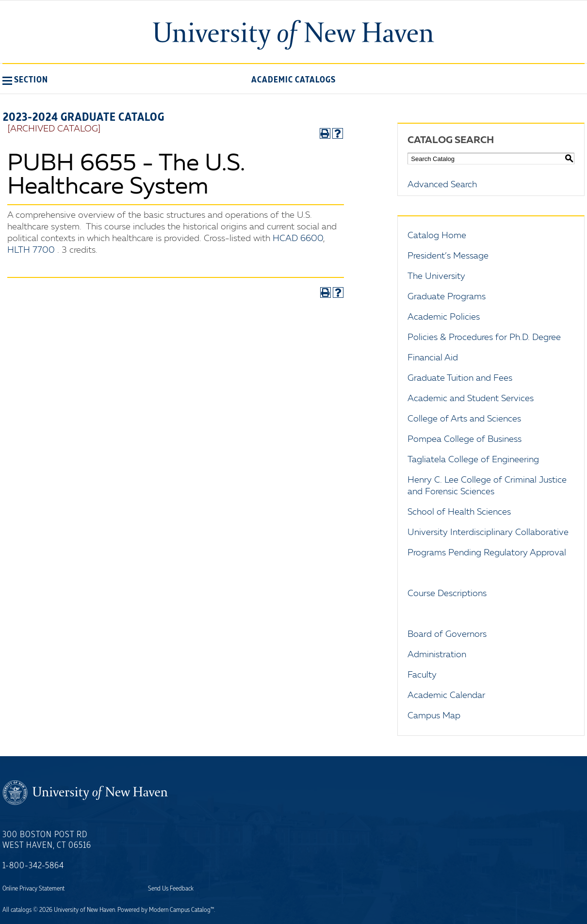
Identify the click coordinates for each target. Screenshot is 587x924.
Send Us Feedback (171, 889)
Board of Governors (447, 634)
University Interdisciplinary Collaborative (488, 533)
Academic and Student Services (471, 399)
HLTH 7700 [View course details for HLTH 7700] (31, 250)
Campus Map (434, 716)
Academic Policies (444, 317)
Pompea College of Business (465, 439)
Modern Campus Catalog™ (181, 910)
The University (436, 276)
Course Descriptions (447, 594)
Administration (437, 655)
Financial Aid (433, 358)
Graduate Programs (447, 297)
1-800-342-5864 (33, 866)
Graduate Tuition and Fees (460, 378)
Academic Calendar (446, 696)
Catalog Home (437, 236)
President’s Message (448, 256)
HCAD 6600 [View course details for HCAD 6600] (298, 239)
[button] (25, 80)
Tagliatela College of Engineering (473, 460)
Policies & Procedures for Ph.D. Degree (484, 338)
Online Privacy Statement (33, 889)
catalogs (21, 910)
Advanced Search (442, 185)
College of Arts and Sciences (464, 419)
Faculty (422, 675)
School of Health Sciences (459, 512)
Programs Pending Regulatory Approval (487, 553)
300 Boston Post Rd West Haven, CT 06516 (47, 840)
